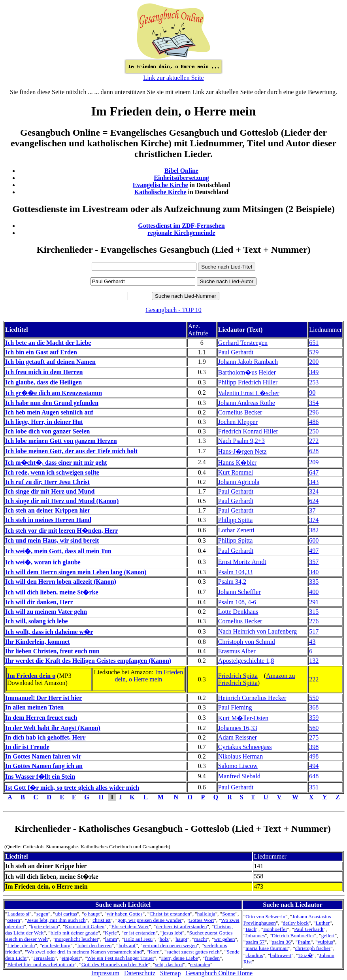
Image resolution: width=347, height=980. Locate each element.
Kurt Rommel (236, 472)
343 (314, 482)
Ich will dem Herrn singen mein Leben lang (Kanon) (76, 572)
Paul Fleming (235, 707)
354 (314, 403)
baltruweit (281, 955)
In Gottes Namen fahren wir (43, 756)
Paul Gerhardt (236, 352)
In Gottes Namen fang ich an (44, 766)
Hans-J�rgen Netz (242, 451)
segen (42, 914)
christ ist (102, 920)
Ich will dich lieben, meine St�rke (52, 592)
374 (314, 520)
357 (314, 562)
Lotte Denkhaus (238, 612)
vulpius (325, 942)
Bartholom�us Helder (247, 372)
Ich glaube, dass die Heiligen (43, 382)
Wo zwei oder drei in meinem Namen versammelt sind (84, 952)
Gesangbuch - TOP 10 (173, 310)
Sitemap (170, 973)
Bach (251, 929)
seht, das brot (169, 964)
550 (314, 698)
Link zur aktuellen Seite (173, 78)
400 (314, 592)
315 (314, 612)
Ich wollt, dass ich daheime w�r (49, 632)
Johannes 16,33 (238, 728)
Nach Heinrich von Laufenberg (257, 631)
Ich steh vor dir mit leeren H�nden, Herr (61, 531)
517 (314, 631)
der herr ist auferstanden (181, 926)
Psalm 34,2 (232, 582)
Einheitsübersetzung (181, 178)
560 (314, 728)
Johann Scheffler (240, 592)
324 (314, 491)
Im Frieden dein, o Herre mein (149, 676)
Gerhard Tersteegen (243, 343)
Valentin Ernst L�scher (249, 393)
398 (314, 747)
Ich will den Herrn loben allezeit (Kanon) (61, 582)
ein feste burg (56, 945)
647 (314, 472)
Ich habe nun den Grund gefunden (52, 403)
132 (314, 661)
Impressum (105, 973)
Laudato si (18, 914)
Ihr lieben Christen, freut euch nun (52, 651)
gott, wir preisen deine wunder (149, 920)
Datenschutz (140, 973)
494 (314, 766)
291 (314, 602)
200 (314, 362)
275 (314, 737)
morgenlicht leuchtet (76, 939)
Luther (323, 923)
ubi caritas (66, 914)
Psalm (304, 942)
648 (314, 776)
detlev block (296, 923)
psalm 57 (255, 942)
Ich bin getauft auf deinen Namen (50, 362)
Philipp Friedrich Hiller (248, 382)
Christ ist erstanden (170, 914)
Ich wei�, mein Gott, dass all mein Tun (58, 551)
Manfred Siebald (239, 776)
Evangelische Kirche (160, 185)
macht (201, 939)
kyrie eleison (44, 926)
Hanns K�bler (237, 463)
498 (314, 756)
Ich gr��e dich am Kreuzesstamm (54, 393)
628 (314, 451)
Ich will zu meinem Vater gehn (46, 612)
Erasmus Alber (237, 651)
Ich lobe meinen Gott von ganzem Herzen (61, 441)
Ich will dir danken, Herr (39, 602)
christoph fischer (313, 948)
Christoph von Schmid (247, 642)
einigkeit (71, 958)
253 (314, 382)
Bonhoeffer (275, 929)
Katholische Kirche (160, 192)
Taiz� (306, 955)
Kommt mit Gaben (85, 926)
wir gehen (224, 939)
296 (314, 412)
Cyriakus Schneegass (245, 747)
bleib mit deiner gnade (74, 933)
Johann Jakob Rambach (248, 362)
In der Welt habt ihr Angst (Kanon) (53, 728)
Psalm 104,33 (235, 572)
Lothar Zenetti (236, 530)
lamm (111, 939)
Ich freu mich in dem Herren (44, 372)
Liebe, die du (21, 945)
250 (314, 431)
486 (314, 422)
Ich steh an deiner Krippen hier (48, 510)
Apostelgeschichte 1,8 (246, 661)
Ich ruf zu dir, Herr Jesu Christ (47, 482)
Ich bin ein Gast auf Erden (41, 352)
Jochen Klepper (238, 422)
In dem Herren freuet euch (41, 718)
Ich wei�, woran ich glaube (43, 562)
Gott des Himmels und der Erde (115, 964)
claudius (254, 955)
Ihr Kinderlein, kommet (38, 642)
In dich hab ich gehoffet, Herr (45, 737)
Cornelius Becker (240, 412)
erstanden (200, 964)
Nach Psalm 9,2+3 (241, 441)
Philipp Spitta (236, 520)
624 (314, 501)
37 (312, 510)
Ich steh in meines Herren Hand (48, 520)
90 (312, 393)
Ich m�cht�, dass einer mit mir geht (56, 463)
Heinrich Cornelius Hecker (252, 698)
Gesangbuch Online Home (219, 973)
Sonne (229, 914)
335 (314, 582)
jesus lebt (172, 933)
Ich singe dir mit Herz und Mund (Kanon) (62, 501)
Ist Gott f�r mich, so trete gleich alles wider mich (72, 788)
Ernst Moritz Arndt (242, 562)
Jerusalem (44, 958)
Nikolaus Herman (240, 756)
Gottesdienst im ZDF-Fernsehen (181, 226)
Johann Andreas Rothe (247, 403)
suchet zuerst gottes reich (193, 952)
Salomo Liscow (238, 766)
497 (314, 551)
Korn (154, 952)
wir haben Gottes (125, 914)
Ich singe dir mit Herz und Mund (50, 491)
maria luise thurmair (267, 948)
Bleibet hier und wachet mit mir (41, 964)
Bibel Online (181, 171)
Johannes (255, 936)
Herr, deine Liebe (180, 958)
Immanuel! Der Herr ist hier (43, 698)
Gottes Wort (201, 920)
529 (314, 352)
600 (314, 540)
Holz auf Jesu (139, 939)
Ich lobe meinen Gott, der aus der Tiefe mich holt (71, 451)
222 (314, 679)
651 (314, 343)
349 (314, 372)
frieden (212, 958)
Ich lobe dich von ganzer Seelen (47, 431)
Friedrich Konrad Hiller (248, 431)
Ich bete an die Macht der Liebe (48, 343)
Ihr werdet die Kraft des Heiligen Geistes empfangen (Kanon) (88, 661)
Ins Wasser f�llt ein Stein (40, 777)
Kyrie (111, 933)
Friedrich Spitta (238, 676)
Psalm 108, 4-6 (237, 602)
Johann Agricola (239, 482)
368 (314, 707)
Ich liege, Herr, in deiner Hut (44, 422)
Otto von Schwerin (265, 917)
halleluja (206, 914)
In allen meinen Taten (34, 707)
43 (312, 642)
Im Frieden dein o (31, 676)
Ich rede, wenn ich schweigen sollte (52, 472)
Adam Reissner (238, 737)
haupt (181, 939)
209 (314, 462)
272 (314, 441)
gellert (328, 936)
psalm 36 (281, 942)
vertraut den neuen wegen (170, 945)
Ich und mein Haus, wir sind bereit (52, 540)
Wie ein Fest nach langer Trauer (121, 958)
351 (314, 787)
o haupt (92, 914)
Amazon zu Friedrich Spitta (257, 679)
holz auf (127, 945)
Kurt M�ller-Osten (243, 718)
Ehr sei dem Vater (130, 926)
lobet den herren (95, 945)
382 (314, 530)
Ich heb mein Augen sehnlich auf (49, 412)
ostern (14, 920)
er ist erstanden (140, 933)
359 (314, 718)
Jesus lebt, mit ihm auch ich (57, 920)
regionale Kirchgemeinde (181, 233)
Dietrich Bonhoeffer (293, 936)
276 (314, 621)
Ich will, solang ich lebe (37, 621)
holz (164, 939)
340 (314, 572)
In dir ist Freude (27, 747)
